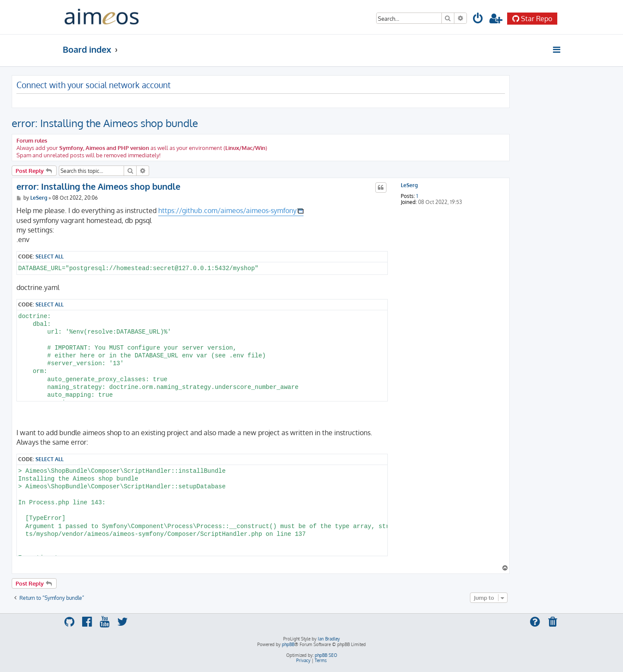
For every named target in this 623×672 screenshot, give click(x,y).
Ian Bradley (329, 639)
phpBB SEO (326, 655)
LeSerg (409, 185)
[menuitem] (479, 20)
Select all (50, 256)
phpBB (288, 644)
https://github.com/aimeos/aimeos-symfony (227, 210)
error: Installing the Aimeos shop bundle (105, 123)
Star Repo (532, 19)
